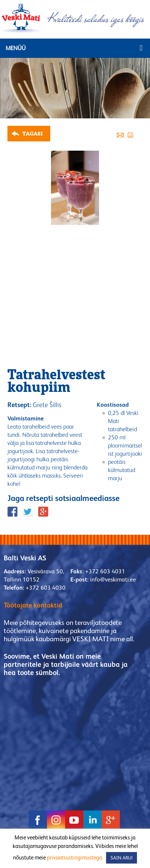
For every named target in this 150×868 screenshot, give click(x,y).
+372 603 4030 (46, 588)
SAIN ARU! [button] (122, 858)
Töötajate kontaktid (33, 605)
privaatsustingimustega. (75, 857)
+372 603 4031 (105, 571)
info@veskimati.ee (113, 579)
